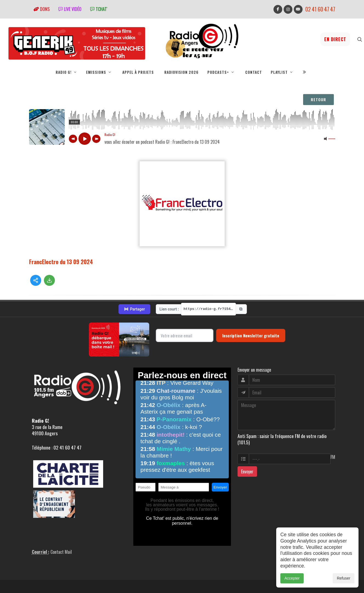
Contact (254, 72)
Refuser (344, 578)
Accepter (292, 578)
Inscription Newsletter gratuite (251, 335)
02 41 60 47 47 (320, 9)
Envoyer (247, 471)
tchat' (99, 9)
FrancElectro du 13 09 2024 (61, 262)
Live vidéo (70, 9)
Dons (42, 9)
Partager (134, 309)
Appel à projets (138, 72)
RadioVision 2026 (181, 72)
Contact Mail (61, 552)
